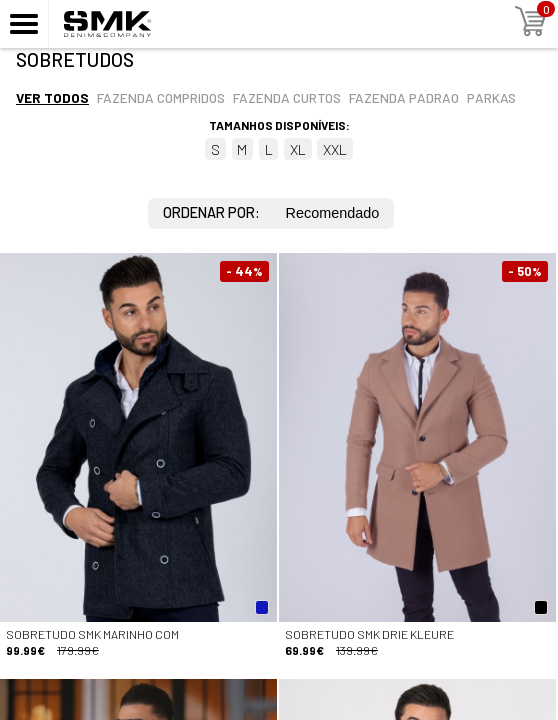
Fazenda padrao (404, 97)
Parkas (491, 97)
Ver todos (52, 97)
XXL (335, 149)
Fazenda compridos (161, 97)
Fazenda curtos (287, 97)
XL (298, 149)
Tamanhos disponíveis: (279, 125)
